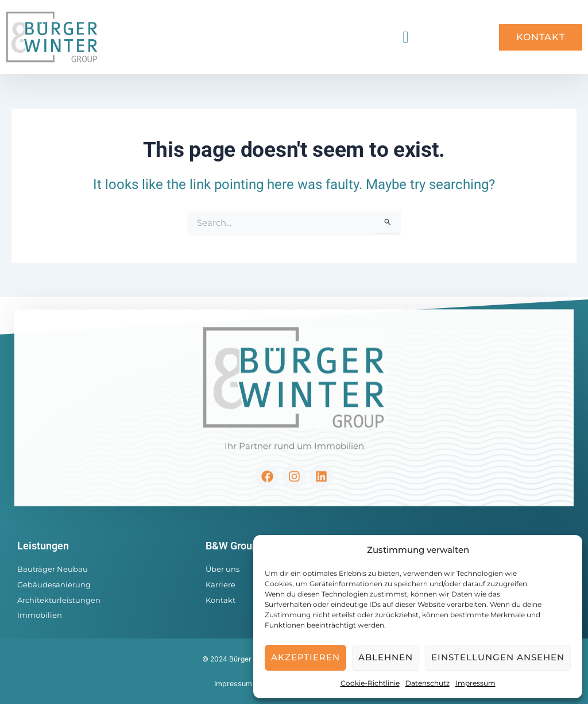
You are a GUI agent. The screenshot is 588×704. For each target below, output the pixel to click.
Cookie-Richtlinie (370, 683)
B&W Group (232, 546)
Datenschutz (428, 683)
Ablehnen (386, 657)
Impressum (475, 683)
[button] (405, 37)
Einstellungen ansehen (498, 657)
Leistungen (43, 546)
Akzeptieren (305, 657)
